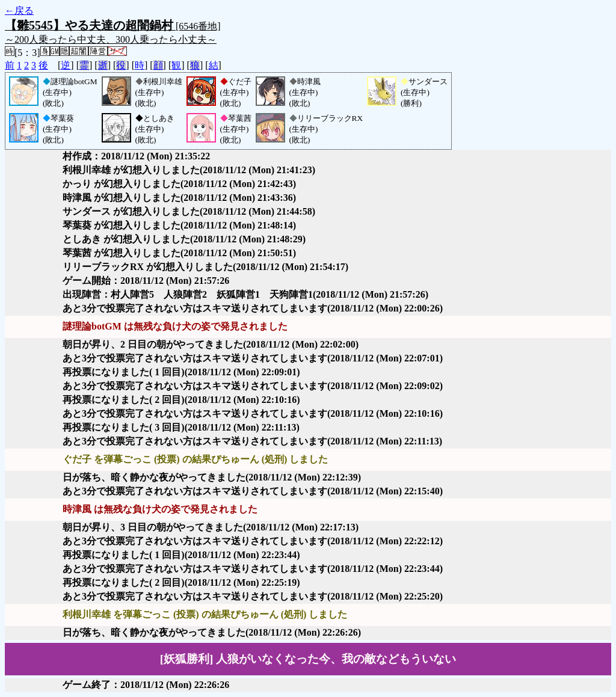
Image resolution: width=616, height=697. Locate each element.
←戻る (19, 11)
